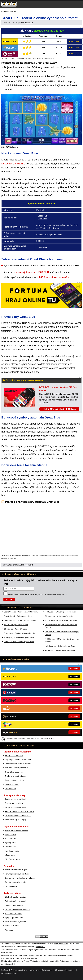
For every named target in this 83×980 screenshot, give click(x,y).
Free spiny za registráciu (14, 803)
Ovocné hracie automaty (14, 772)
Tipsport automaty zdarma (15, 780)
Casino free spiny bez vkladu (16, 807)
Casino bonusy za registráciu (16, 799)
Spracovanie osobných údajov (41, 970)
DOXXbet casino (11, 847)
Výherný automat (11, 424)
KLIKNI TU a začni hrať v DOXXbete (59, 409)
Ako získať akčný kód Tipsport (16, 870)
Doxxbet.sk (43, 216)
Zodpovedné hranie (67, 961)
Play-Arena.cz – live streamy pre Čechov (60, 650)
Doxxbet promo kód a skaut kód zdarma (20, 878)
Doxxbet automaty (12, 784)
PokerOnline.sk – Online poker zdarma (18, 616)
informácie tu (13, 558)
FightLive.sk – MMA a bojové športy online (61, 612)
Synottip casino (11, 843)
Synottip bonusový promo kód (16, 882)
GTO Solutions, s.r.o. (9, 973)
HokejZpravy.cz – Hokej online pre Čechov (61, 646)
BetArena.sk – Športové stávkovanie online (20, 633)
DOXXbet (7, 164)
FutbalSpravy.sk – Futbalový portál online (19, 642)
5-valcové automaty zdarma (15, 776)
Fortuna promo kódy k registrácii (17, 874)
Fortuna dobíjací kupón (14, 914)
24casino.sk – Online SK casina (16, 629)
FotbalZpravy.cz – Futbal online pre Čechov (61, 620)
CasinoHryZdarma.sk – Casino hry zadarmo (20, 620)
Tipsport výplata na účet (14, 918)
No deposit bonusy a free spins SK (18, 816)
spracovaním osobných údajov (28, 594)
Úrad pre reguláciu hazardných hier (46, 961)
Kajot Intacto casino (12, 851)
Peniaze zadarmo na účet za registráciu (20, 811)
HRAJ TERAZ (75, 41)
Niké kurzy (9, 930)
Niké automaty (10, 788)
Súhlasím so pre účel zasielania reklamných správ (37, 594)
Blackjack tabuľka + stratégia (16, 897)
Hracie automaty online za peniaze (18, 764)
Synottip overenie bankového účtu (18, 909)
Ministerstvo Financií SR (23, 961)
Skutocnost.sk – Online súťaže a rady (59, 616)
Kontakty (5, 970)
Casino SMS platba (12, 926)
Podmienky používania (19, 970)
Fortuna (20, 164)
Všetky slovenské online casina (17, 830)
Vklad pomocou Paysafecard (16, 922)
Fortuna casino (11, 839)
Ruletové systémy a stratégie (16, 901)
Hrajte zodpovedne (47, 556)
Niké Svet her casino (13, 859)
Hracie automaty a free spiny (16, 820)
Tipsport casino (11, 835)
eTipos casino (10, 855)
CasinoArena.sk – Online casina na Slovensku (21, 612)
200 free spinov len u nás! (54, 277)
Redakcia (29, 22)
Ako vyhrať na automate (14, 756)
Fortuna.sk (43, 219)
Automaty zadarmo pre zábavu (16, 768)
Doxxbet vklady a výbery (14, 905)
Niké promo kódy (11, 886)
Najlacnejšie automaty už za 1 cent (18, 760)
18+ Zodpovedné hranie (64, 970)
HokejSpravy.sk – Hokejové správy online (19, 637)
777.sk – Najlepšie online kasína (16, 625)
